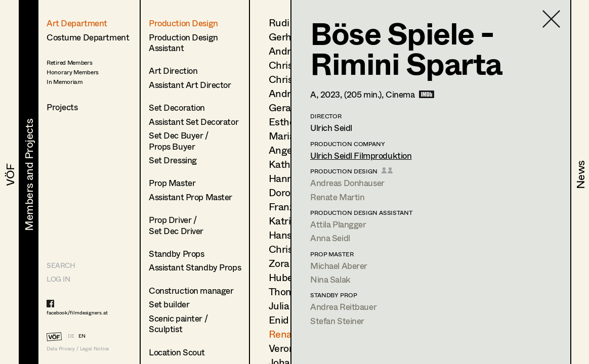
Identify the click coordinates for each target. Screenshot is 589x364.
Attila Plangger (338, 224)
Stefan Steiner (337, 321)
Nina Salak (330, 279)
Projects (62, 107)
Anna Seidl (330, 238)
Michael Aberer (339, 266)
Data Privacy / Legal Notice (78, 349)
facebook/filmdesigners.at (77, 312)
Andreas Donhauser (347, 183)
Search (61, 265)
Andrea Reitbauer (343, 307)
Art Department (77, 23)
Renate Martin (337, 197)
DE (71, 336)
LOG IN (58, 279)
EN (82, 336)
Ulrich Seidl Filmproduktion (361, 155)
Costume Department (88, 37)
